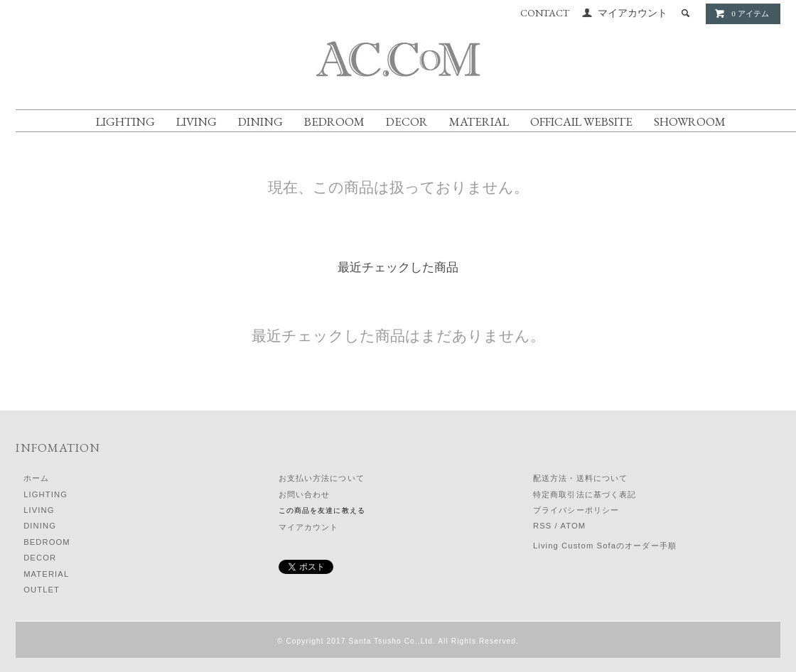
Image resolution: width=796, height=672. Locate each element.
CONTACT (545, 13)
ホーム (36, 478)
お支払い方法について (322, 478)
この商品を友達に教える (322, 510)
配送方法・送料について (580, 478)
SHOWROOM (690, 121)
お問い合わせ (305, 494)
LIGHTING (125, 121)
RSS (542, 526)
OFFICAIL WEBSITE (581, 121)
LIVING (197, 121)
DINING (260, 121)
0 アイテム (741, 13)
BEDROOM (334, 121)
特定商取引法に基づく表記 (585, 494)
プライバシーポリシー (576, 510)
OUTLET (42, 590)
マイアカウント (633, 13)
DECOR (407, 121)
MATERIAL (479, 121)
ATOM (573, 526)
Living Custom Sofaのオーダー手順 (605, 546)
